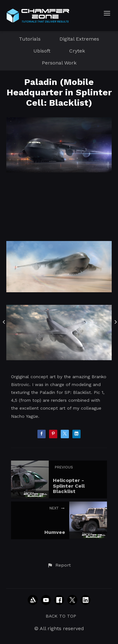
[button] (59, 565)
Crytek (77, 51)
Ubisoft (42, 51)
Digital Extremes (79, 39)
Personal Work (59, 63)
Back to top (61, 616)
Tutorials (30, 39)
